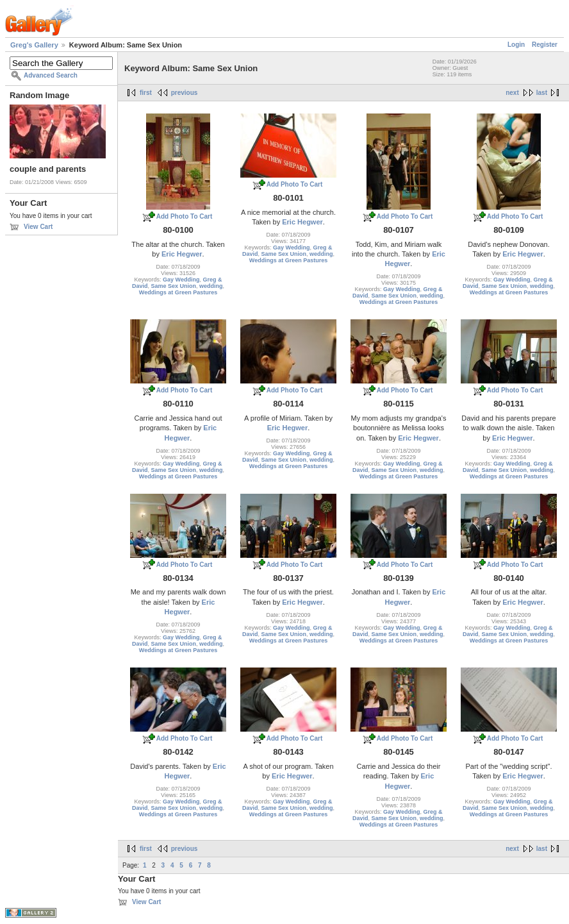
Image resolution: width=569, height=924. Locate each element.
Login (516, 45)
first (146, 93)
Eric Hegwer (182, 254)
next (512, 93)
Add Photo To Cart (185, 216)
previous (185, 93)
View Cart (38, 227)
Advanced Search (51, 75)
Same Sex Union (173, 286)
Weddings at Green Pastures (178, 292)
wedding (211, 286)
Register (545, 45)
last (542, 93)
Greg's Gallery (34, 45)
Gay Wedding (181, 280)
